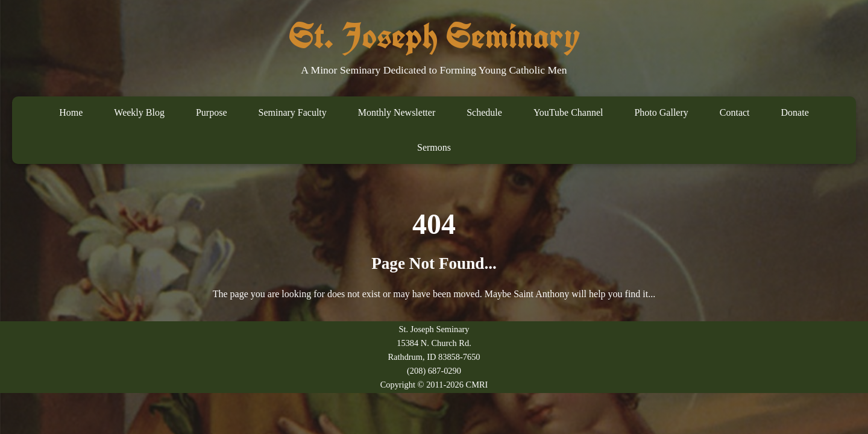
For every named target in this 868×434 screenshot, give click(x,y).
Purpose (212, 112)
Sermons (434, 147)
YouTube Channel (568, 112)
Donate (795, 112)
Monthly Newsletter (397, 112)
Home (71, 112)
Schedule (484, 112)
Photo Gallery (661, 112)
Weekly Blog (139, 112)
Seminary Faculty (292, 112)
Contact (735, 112)
